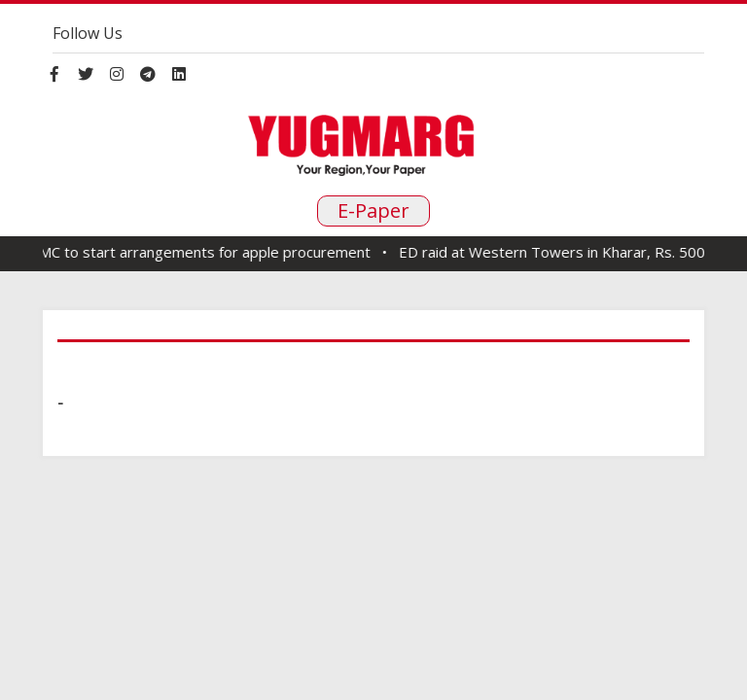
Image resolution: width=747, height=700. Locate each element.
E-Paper (373, 210)
